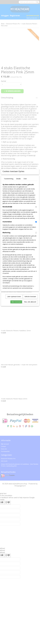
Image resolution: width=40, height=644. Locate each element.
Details (18, 209)
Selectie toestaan (30, 327)
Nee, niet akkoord (30, 332)
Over (25, 209)
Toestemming (9, 209)
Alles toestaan (16, 332)
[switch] (36, 237)
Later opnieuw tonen (14, 327)
